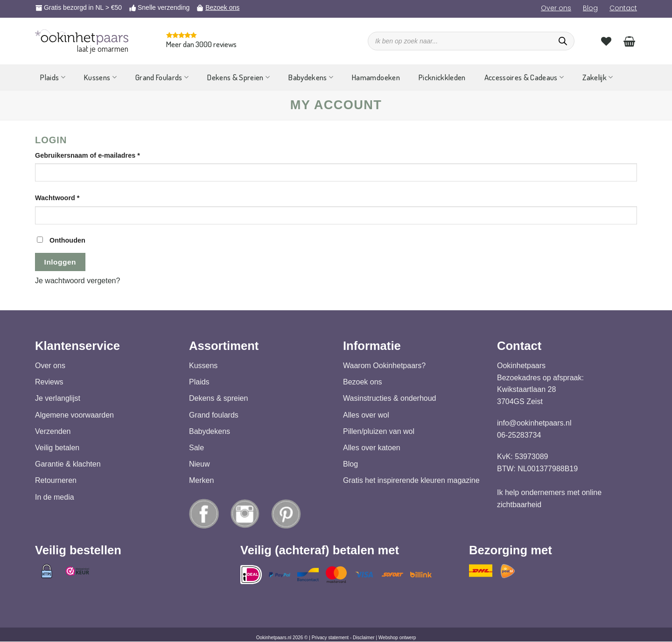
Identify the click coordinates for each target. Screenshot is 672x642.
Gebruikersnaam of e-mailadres (98, 155)
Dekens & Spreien (238, 77)
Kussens (100, 77)
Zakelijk (598, 77)
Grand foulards (214, 415)
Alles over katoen (372, 448)
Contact (623, 8)
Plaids (53, 77)
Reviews (49, 382)
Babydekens (311, 77)
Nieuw (199, 464)
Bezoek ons (222, 7)
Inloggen (60, 262)
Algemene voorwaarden (74, 415)
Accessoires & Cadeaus (524, 77)
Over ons (556, 8)
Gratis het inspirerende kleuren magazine (411, 481)
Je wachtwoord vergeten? (77, 281)
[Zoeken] (563, 41)
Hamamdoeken (376, 77)
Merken (201, 481)
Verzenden (53, 431)
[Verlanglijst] (606, 41)
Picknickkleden (442, 77)
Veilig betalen (57, 448)
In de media (55, 497)
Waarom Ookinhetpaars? (384, 366)
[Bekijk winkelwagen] (629, 41)
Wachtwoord (68, 197)
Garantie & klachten (68, 464)
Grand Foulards (162, 77)
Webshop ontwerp (397, 638)
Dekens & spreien (218, 399)
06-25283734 (519, 435)
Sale (196, 448)
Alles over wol (366, 415)
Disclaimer (364, 638)
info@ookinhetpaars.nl (534, 423)
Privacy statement (330, 638)
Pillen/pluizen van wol (379, 431)
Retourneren (56, 481)
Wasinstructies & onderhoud (390, 399)
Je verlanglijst (58, 399)
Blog (590, 8)
